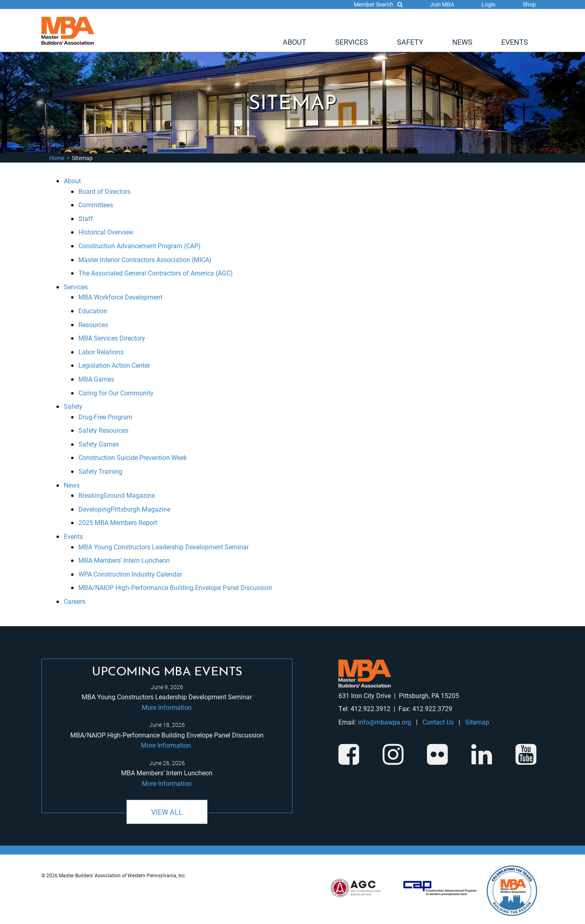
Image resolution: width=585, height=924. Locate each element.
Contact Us (438, 722)
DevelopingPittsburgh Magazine (124, 509)
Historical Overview (106, 232)
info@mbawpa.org (385, 722)
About (295, 42)
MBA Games (96, 379)
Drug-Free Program (105, 417)
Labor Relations (101, 352)
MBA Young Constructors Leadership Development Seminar (164, 547)
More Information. (167, 745)
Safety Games (99, 444)
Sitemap (477, 722)
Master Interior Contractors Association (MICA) (145, 259)
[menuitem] (295, 42)
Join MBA (442, 4)
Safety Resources (103, 430)
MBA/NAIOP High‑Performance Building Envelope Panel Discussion (175, 587)
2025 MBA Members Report (118, 522)
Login (489, 4)
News (462, 42)
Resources (93, 324)
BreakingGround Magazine (117, 495)
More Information (167, 707)
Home (57, 158)
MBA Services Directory (112, 338)
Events (515, 42)
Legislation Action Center (114, 365)
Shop (529, 4)
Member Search (378, 4)
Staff (86, 218)
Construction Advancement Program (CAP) (140, 246)
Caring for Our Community (116, 393)
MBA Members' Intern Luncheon (124, 560)
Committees (96, 205)
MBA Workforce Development (120, 297)
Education (93, 311)
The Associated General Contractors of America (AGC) (156, 273)
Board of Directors (104, 191)
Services (352, 42)
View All (167, 812)
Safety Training (100, 471)
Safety (410, 42)
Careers (75, 601)
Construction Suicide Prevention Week (133, 457)
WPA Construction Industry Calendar (130, 574)
